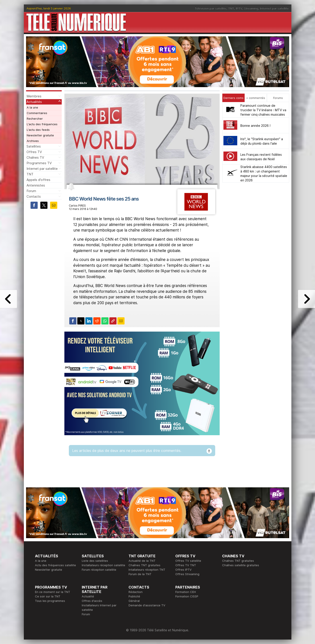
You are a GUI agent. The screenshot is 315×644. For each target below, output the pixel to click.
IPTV (239, 8)
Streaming (251, 8)
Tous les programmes (50, 601)
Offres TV (34, 152)
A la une (32, 107)
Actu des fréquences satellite (55, 565)
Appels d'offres (38, 180)
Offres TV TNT (186, 565)
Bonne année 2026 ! (255, 126)
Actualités (34, 102)
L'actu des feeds (38, 130)
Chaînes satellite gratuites (241, 565)
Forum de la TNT (140, 574)
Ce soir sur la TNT (48, 596)
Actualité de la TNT (142, 561)
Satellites (34, 146)
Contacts (34, 196)
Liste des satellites (95, 561)
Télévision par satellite (211, 8)
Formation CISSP (187, 596)
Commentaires (37, 113)
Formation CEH (186, 592)
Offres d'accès (92, 601)
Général (134, 601)
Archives (33, 141)
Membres (34, 96)
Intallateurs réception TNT (147, 570)
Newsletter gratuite (40, 135)
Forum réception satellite (99, 570)
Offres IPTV (183, 570)
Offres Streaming (187, 574)
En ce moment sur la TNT (53, 592)
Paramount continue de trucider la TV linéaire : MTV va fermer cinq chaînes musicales (263, 110)
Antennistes (36, 185)
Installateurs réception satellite (103, 565)
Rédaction (136, 592)
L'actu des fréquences (42, 124)
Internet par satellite (274, 8)
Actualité (88, 596)
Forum (31, 191)
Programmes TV (39, 163)
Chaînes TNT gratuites (144, 565)
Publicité (134, 596)
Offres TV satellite (188, 561)
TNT (231, 8)
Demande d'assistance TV (147, 605)
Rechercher (35, 119)
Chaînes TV (35, 157)
